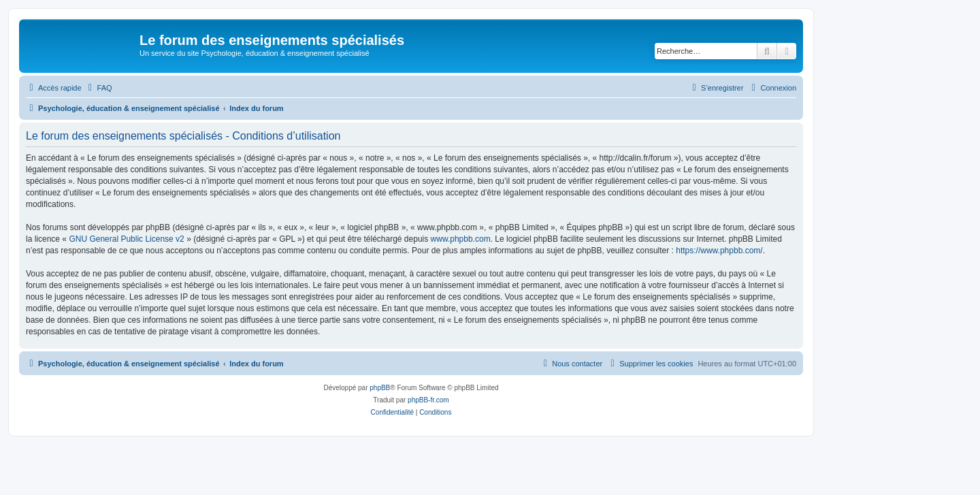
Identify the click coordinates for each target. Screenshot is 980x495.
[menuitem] (99, 88)
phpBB (380, 388)
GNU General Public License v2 (126, 239)
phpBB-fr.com (428, 400)
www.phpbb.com (461, 239)
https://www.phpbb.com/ (719, 251)
